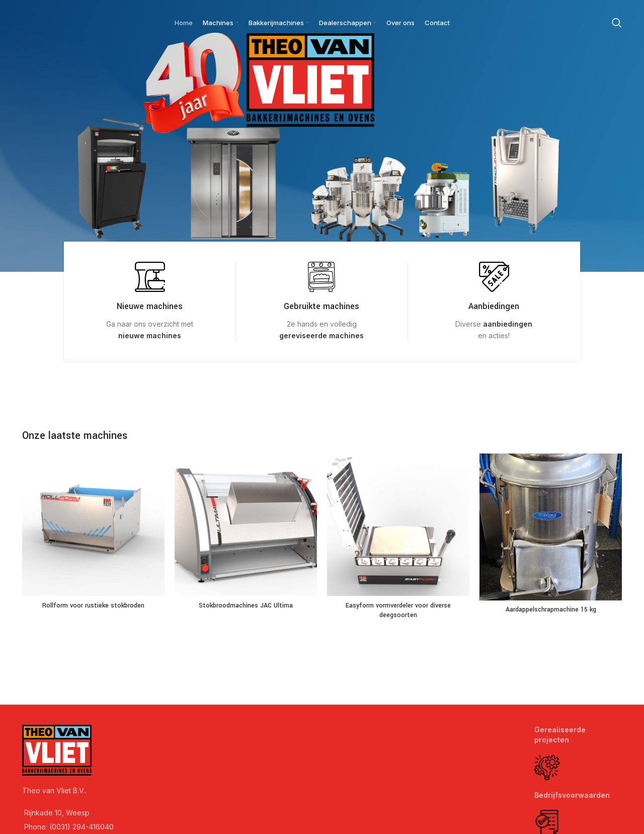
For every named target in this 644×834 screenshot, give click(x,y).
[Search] (617, 23)
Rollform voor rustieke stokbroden (93, 605)
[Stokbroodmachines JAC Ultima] (246, 525)
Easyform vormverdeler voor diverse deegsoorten (398, 611)
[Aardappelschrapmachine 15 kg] (551, 527)
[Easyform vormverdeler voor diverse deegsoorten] (398, 525)
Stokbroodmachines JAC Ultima (246, 605)
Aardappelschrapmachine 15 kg (551, 610)
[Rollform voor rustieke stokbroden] (93, 525)
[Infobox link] (150, 301)
